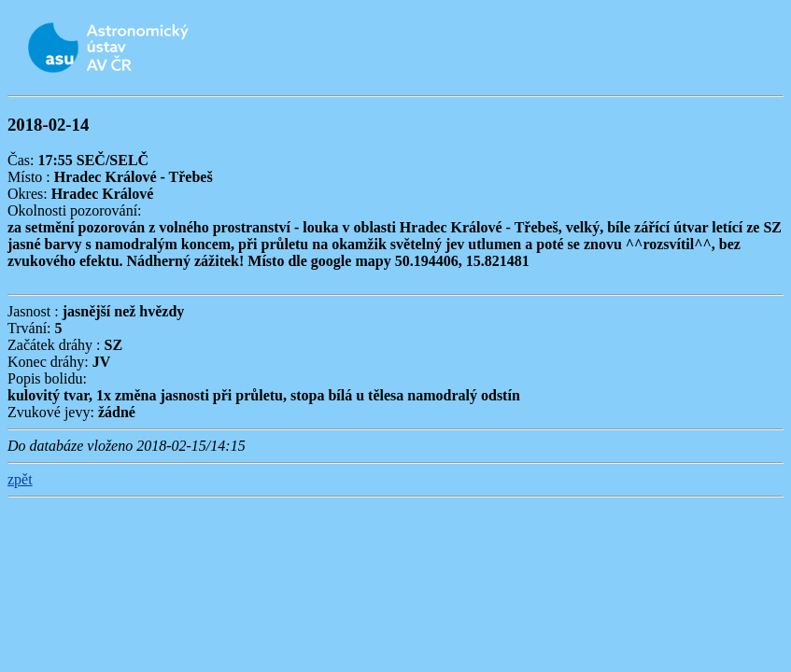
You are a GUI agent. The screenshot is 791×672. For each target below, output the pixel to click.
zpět (20, 479)
